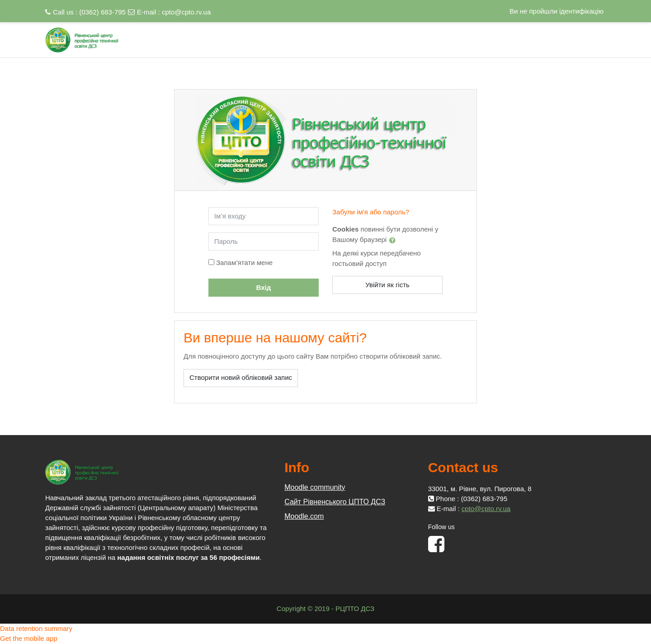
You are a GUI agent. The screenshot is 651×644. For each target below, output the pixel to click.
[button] (394, 240)
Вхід (264, 287)
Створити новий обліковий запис (241, 377)
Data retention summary (36, 628)
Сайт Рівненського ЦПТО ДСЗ (335, 502)
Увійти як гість (387, 285)
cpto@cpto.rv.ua (186, 12)
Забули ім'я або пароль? (371, 212)
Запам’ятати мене (244, 263)
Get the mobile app (29, 638)
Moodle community (315, 487)
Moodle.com (304, 516)
